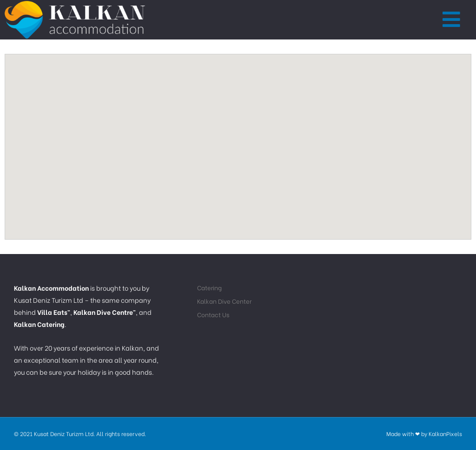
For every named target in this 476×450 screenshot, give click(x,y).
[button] (452, 20)
